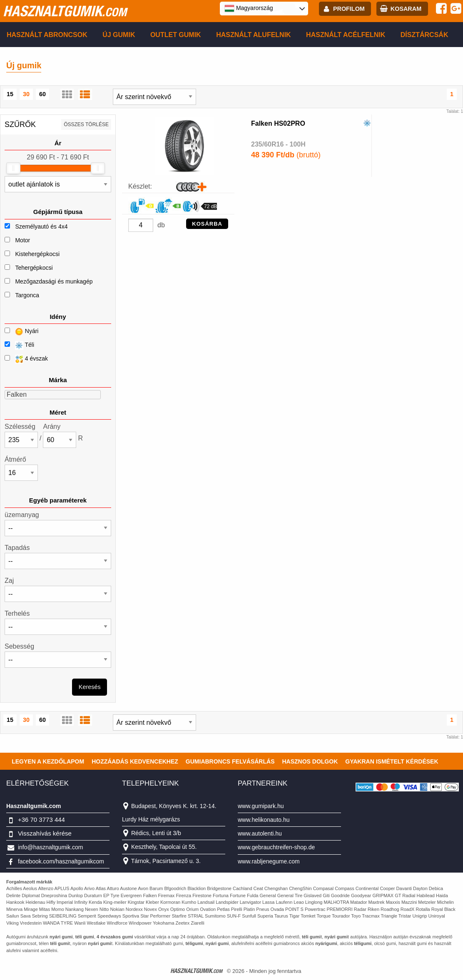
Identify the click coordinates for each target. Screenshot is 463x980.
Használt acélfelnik (346, 35)
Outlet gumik (176, 35)
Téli (19, 345)
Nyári (21, 332)
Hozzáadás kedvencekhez (135, 761)
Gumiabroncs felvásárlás (230, 761)
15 (10, 94)
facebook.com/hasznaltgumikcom (61, 861)
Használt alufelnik (254, 35)
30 (26, 94)
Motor (22, 240)
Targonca (27, 295)
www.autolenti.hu (260, 833)
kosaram (406, 9)
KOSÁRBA (207, 224)
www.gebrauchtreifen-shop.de (276, 847)
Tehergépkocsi (34, 268)
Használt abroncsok (47, 35)
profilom (349, 9)
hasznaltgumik (65, 11)
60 (42, 94)
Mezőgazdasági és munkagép (54, 281)
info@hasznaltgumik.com (51, 847)
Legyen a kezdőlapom (48, 761)
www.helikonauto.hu (264, 820)
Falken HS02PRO (278, 123)
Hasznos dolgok (310, 761)
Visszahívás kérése (45, 833)
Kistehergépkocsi (37, 254)
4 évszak (26, 359)
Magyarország (249, 8)
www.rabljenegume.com (269, 861)
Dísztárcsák (424, 35)
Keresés (90, 687)
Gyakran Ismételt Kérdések (392, 761)
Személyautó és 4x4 (41, 226)
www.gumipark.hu (261, 806)
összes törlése (86, 124)
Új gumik (119, 35)
